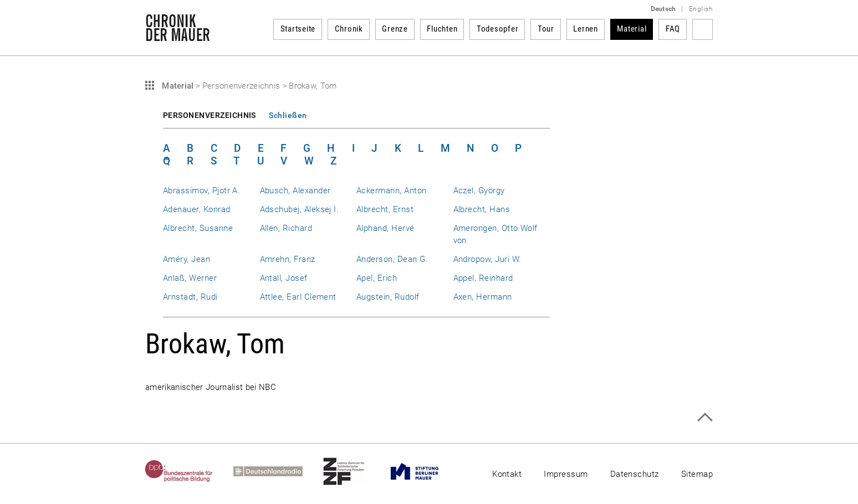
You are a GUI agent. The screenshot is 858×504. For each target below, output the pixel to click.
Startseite (298, 29)
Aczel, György (479, 191)
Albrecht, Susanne (198, 228)
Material (632, 29)
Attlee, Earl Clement (298, 297)
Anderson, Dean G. (392, 259)
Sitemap (697, 474)
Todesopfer (498, 29)
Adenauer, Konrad (197, 209)
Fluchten (442, 29)
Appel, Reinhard (483, 278)
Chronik (349, 29)
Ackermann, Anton (392, 191)
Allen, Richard (286, 228)
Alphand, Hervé (385, 228)
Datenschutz (635, 474)
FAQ (673, 29)
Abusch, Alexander (295, 191)
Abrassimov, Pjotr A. (201, 191)
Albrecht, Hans (482, 209)
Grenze (395, 29)
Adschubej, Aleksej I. (300, 209)
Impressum (566, 474)
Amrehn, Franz (288, 259)
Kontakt (507, 474)
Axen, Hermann (483, 297)
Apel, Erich (377, 278)
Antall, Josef (284, 278)
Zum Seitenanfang (705, 417)
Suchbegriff (703, 29)
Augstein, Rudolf (388, 297)
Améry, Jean (187, 259)
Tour (546, 29)
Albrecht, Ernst (385, 209)
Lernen (586, 29)
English (701, 9)
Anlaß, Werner (190, 278)
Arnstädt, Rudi (190, 297)
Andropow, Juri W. (487, 259)
